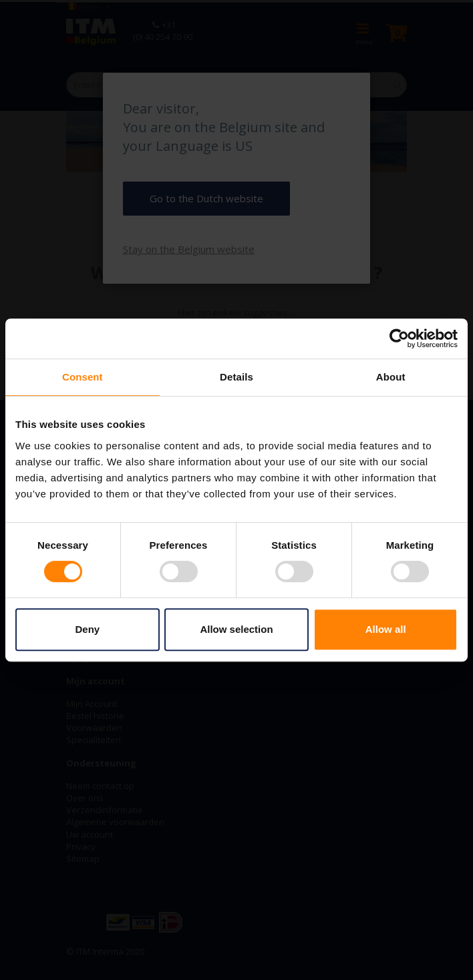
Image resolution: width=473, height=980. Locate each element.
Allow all (386, 629)
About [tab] (391, 377)
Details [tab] (236, 377)
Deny (87, 629)
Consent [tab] (83, 377)
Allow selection (236, 629)
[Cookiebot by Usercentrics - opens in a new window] (399, 338)
